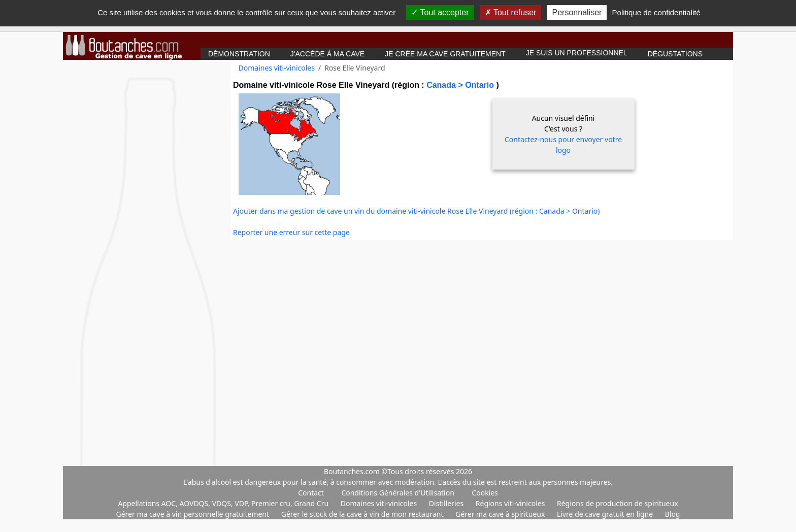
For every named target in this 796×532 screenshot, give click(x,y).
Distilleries (447, 503)
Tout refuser (511, 12)
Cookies (485, 493)
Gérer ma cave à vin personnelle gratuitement (194, 514)
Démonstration (239, 54)
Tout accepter (440, 12)
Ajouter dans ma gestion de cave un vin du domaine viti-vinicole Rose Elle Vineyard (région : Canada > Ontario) (417, 211)
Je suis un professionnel (577, 53)
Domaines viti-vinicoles (277, 68)
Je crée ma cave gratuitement (445, 54)
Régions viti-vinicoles (511, 503)
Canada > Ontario (461, 85)
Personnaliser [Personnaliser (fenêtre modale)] (577, 12)
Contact (311, 493)
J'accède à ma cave (327, 54)
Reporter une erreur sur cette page (291, 232)
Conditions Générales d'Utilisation (397, 493)
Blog (673, 514)
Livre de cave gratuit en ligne (606, 514)
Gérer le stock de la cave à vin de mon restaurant (363, 514)
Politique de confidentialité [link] (656, 12)
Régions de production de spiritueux (618, 503)
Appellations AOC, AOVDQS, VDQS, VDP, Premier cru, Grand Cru (224, 503)
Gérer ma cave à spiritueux (501, 514)
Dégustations (675, 54)
